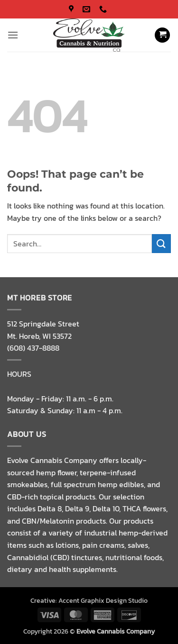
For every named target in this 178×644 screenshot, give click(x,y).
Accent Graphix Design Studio (103, 600)
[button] (13, 35)
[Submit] (161, 243)
